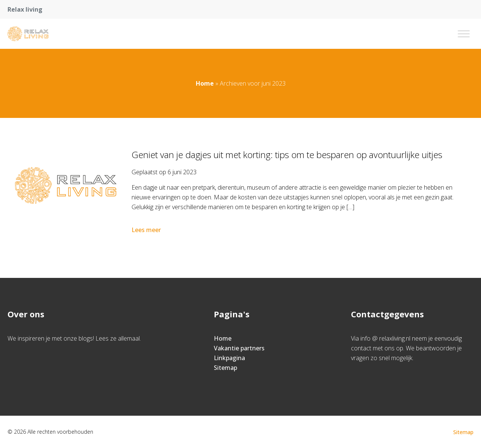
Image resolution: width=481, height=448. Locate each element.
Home (205, 83)
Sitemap (225, 368)
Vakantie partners (239, 348)
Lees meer (147, 230)
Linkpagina (229, 358)
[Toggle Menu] (464, 34)
